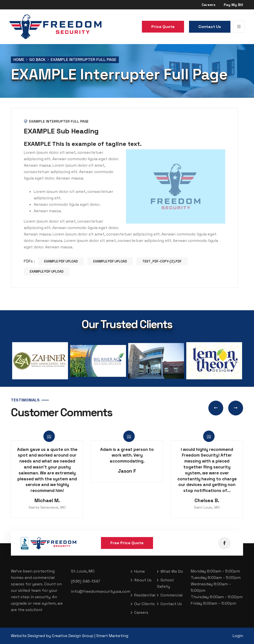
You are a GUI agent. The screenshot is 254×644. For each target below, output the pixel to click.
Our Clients (144, 604)
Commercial (172, 595)
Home (19, 60)
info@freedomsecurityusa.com (101, 591)
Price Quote (163, 27)
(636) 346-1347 (86, 581)
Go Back (37, 60)
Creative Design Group (73, 636)
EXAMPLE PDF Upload (61, 261)
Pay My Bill (233, 5)
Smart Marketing (112, 636)
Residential (145, 595)
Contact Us (210, 27)
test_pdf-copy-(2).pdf (162, 261)
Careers (208, 5)
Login (238, 636)
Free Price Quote (127, 543)
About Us (143, 580)
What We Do (172, 571)
